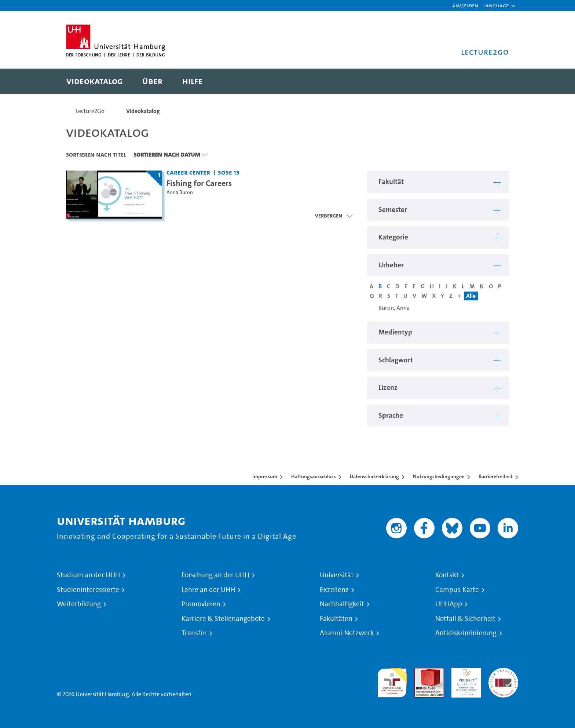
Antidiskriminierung (466, 633)
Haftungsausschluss (314, 476)
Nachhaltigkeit (342, 604)
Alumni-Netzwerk (347, 633)
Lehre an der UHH (208, 590)
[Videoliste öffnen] (334, 216)
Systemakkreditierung (503, 672)
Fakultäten (336, 619)
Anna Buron (180, 192)
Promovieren (201, 604)
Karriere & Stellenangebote (223, 619)
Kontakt (447, 575)
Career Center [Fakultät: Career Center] (188, 172)
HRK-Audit (464, 672)
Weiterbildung (79, 604)
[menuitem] (94, 81)
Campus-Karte (457, 590)
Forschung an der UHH (215, 575)
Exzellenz (334, 590)
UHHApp (449, 604)
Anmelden (465, 5)
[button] (496, 6)
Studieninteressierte (88, 590)
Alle (471, 296)
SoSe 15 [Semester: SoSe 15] (229, 172)
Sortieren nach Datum (167, 154)
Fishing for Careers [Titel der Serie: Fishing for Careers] (199, 183)
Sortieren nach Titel (96, 154)
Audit (421, 672)
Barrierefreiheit (496, 476)
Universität (337, 575)
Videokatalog (143, 111)
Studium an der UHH (88, 575)
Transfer (194, 633)
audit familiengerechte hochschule (392, 681)
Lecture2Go (90, 111)
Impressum (265, 476)
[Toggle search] (496, 81)
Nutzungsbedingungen (439, 476)
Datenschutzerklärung (374, 476)
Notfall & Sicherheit (465, 619)
